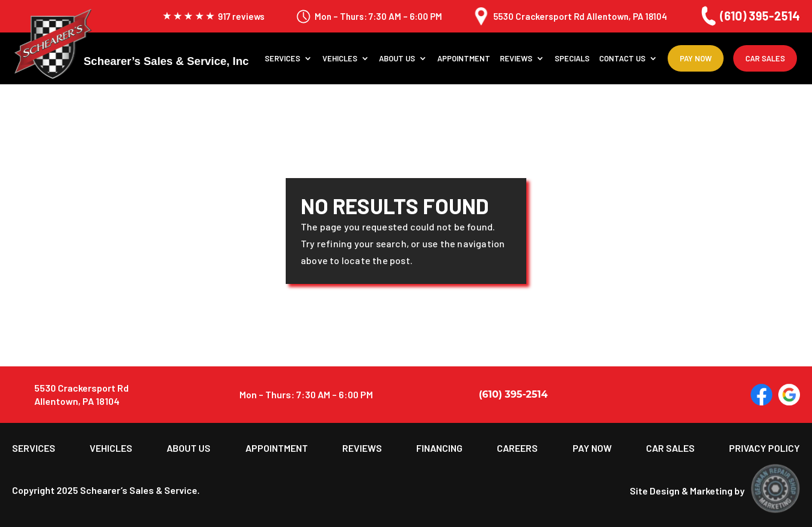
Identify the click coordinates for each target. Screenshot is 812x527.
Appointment (464, 59)
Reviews (516, 59)
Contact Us (622, 59)
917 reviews (214, 17)
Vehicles (340, 59)
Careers (517, 448)
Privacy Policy (764, 448)
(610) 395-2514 (749, 16)
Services (282, 59)
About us (397, 59)
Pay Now (696, 58)
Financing (439, 448)
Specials (572, 59)
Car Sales (765, 58)
